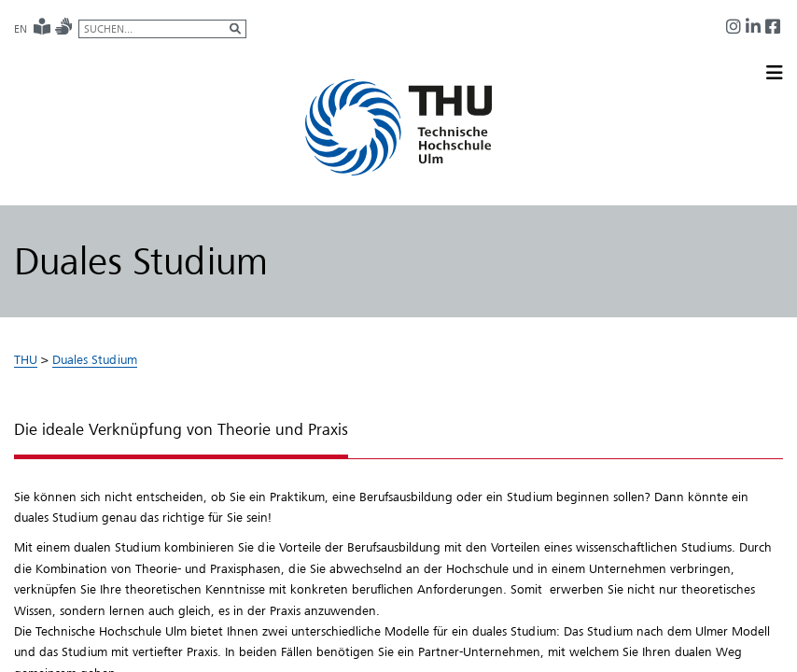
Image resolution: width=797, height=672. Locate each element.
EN (21, 29)
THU (26, 359)
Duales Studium (95, 359)
